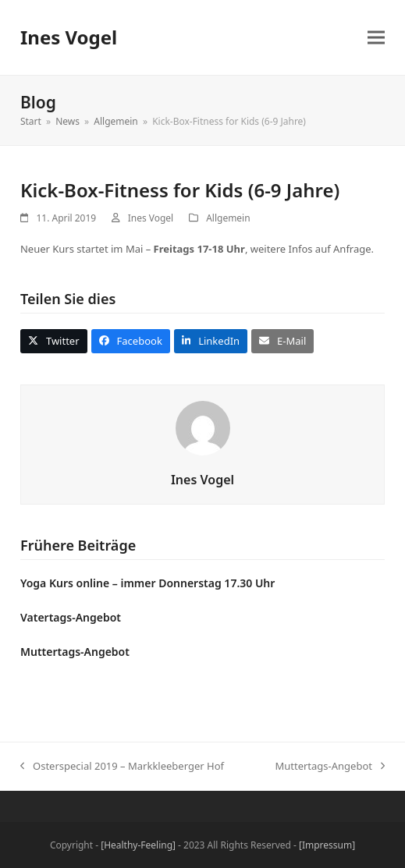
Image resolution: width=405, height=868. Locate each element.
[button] (376, 38)
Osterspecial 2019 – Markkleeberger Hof (122, 767)
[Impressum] (327, 845)
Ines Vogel (69, 37)
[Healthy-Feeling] (138, 845)
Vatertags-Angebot (71, 617)
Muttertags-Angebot (75, 652)
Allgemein (228, 218)
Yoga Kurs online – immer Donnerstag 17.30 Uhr (147, 583)
